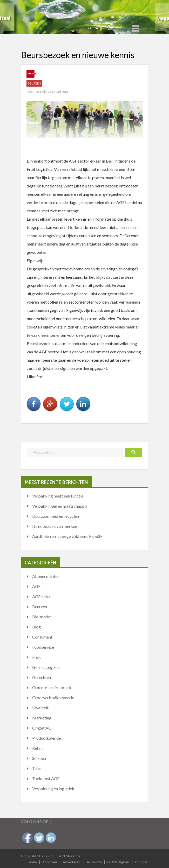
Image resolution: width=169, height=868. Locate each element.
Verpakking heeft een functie (58, 496)
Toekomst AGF (46, 778)
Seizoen (39, 758)
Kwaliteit (40, 708)
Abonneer (50, 862)
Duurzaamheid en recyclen (56, 516)
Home (32, 862)
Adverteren (72, 862)
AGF (36, 586)
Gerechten (42, 677)
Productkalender (47, 738)
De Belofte (94, 862)
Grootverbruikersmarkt (53, 698)
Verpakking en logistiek (53, 789)
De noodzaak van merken (55, 526)
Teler (37, 768)
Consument (42, 637)
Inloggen (142, 862)
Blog (36, 627)
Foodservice (43, 647)
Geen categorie (46, 667)
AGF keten (42, 596)
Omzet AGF (43, 728)
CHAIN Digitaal (118, 862)
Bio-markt (42, 617)
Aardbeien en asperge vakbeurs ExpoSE (67, 536)
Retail (37, 748)
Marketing (42, 718)
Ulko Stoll (40, 92)
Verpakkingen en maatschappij (59, 506)
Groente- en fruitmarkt (53, 687)
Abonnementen (46, 576)
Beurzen (34, 83)
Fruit (36, 657)
